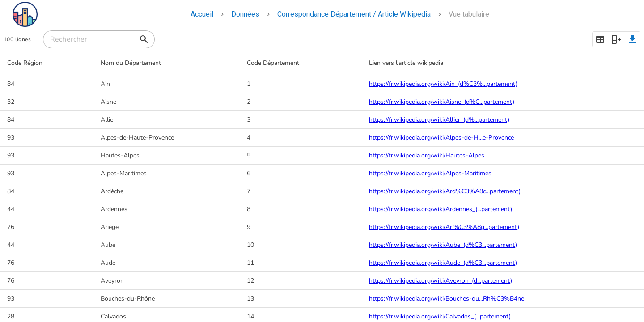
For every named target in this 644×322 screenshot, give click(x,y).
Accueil (202, 14)
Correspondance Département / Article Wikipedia (354, 14)
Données (245, 14)
